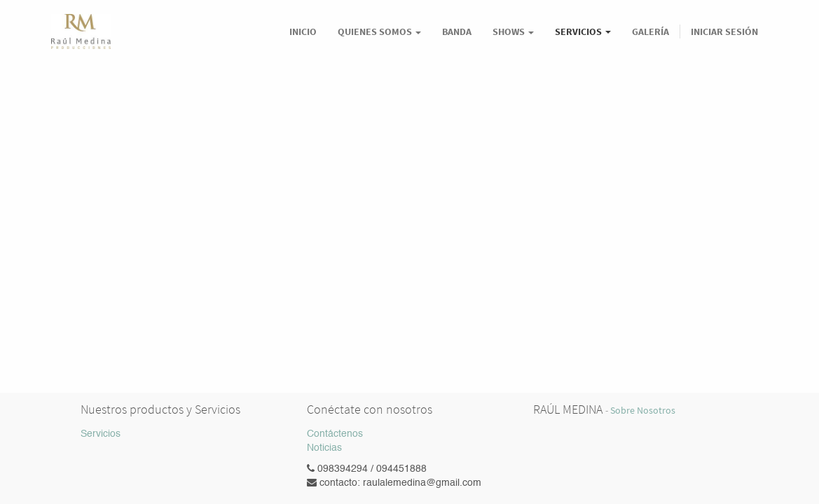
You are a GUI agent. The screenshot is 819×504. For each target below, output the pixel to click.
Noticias (324, 448)
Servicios (101, 434)
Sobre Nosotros (643, 411)
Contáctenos (335, 434)
